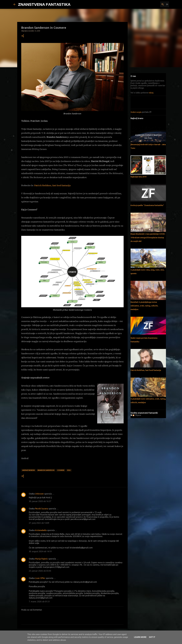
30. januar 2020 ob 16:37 (40, 501)
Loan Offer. (40, 578)
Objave (137, 415)
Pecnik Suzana (42, 509)
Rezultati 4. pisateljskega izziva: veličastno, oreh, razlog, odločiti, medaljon (144, 306)
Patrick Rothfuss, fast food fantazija (52, 185)
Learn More (140, 637)
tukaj (151, 93)
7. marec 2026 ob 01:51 (39, 602)
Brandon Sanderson (46, 470)
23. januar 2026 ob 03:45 (40, 571)
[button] (23, 36)
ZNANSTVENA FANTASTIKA (44, 4)
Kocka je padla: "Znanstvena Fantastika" (147, 205)
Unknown (39, 494)
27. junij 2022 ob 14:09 (39, 523)
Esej (69, 470)
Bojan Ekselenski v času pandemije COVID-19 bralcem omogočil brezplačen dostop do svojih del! (148, 238)
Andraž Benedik (29, 470)
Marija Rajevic (42, 559)
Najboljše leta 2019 (138, 177)
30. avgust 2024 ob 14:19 (40, 551)
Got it (152, 637)
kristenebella (41, 530)
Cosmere (61, 470)
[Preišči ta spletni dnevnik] (156, 4)
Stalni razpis (136, 112)
